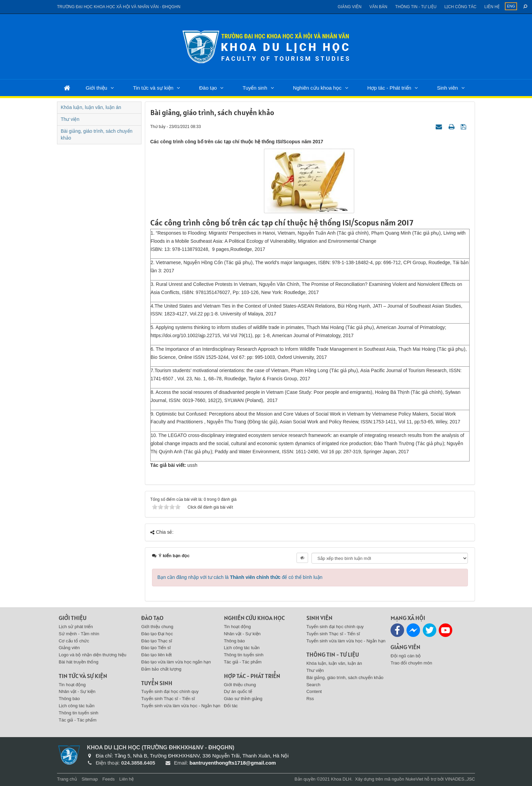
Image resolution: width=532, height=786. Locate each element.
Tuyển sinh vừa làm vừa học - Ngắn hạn (181, 706)
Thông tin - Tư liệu (416, 7)
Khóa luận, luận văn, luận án (91, 107)
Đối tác (231, 706)
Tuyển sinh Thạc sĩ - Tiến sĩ (168, 699)
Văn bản (378, 7)
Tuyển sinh (255, 88)
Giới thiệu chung (157, 627)
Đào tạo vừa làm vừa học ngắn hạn (176, 662)
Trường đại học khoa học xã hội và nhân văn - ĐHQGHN (119, 7)
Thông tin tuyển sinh (79, 713)
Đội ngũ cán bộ (406, 656)
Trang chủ (67, 779)
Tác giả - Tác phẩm (78, 720)
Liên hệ (492, 7)
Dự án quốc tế (238, 691)
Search (313, 685)
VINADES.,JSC (460, 779)
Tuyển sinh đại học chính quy (170, 691)
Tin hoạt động (72, 685)
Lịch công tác (460, 7)
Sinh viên (448, 88)
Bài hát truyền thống (79, 662)
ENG (511, 6)
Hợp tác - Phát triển (389, 88)
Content (314, 691)
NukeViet (414, 779)
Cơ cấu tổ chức (74, 641)
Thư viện (70, 119)
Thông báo (69, 699)
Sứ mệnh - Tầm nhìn (79, 634)
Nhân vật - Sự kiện (77, 691)
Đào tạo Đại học (157, 634)
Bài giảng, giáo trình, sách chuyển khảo (97, 134)
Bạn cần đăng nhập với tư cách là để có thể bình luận (240, 577)
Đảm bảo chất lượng (161, 669)
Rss (310, 699)
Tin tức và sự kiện (153, 88)
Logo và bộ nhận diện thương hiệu (92, 655)
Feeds (109, 779)
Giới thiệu (96, 88)
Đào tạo (208, 88)
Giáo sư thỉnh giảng (243, 699)
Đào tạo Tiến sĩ (156, 648)
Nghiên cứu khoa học (317, 88)
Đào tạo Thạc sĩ (157, 641)
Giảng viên (349, 7)
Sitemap (90, 779)
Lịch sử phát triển (76, 627)
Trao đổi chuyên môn (411, 663)
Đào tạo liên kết (156, 655)
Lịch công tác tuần (77, 706)
